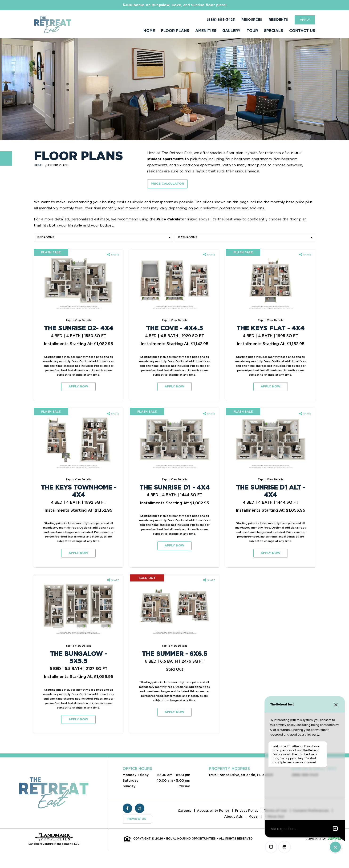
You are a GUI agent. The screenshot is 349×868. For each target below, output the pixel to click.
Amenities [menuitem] (206, 31)
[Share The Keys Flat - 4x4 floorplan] (305, 255)
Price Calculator (167, 184)
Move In (256, 816)
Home (38, 165)
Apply (305, 20)
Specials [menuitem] (274, 31)
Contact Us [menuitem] (302, 31)
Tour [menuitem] (252, 31)
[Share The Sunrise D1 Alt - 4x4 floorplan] (305, 414)
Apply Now (78, 387)
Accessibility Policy (213, 811)
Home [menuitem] (149, 31)
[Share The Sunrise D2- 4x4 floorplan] (113, 255)
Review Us (137, 819)
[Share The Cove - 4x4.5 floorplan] (209, 255)
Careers (185, 811)
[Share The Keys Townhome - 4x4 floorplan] (113, 414)
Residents (278, 20)
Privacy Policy (247, 811)
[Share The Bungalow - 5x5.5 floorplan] (113, 580)
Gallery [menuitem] (231, 31)
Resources (252, 20)
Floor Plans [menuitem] (175, 31)
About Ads (234, 816)
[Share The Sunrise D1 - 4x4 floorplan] (209, 414)
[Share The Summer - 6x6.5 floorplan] (209, 580)
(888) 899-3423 (221, 20)
